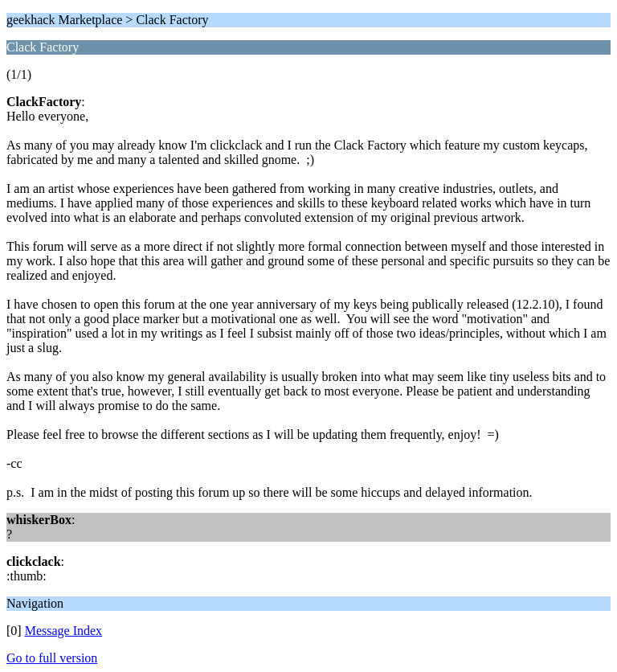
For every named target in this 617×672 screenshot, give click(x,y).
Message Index (63, 631)
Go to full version (52, 658)
